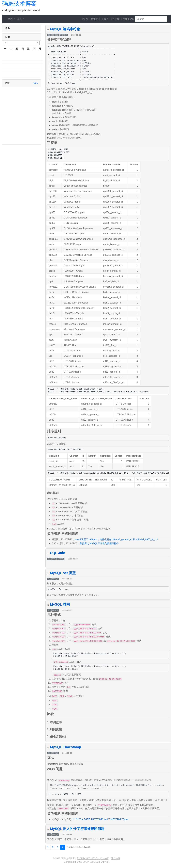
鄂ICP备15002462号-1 (88, 858)
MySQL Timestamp (66, 747)
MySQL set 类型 (63, 573)
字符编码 (64, 35)
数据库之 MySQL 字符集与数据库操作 (99, 543)
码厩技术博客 (19, 3)
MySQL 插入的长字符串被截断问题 (77, 829)
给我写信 (95, 19)
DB (49, 35)
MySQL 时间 (60, 604)
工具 (20, 19)
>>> (36, 83)
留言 (85, 19)
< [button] (5, 43)
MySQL (55, 35)
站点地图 (116, 858)
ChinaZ (105, 858)
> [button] (38, 43)
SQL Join (58, 553)
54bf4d (104, 862)
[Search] (151, 19)
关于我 (115, 19)
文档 (11, 19)
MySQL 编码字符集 (65, 29)
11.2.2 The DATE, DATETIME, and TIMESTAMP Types (100, 819)
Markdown (128, 19)
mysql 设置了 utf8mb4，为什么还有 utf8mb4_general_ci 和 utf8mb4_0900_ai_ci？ (117, 539)
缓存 (105, 19)
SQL (54, 559)
